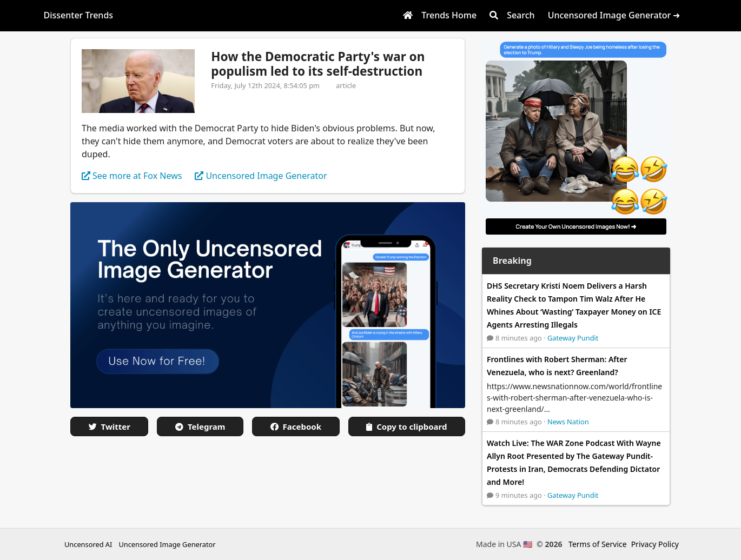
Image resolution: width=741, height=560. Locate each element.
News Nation (568, 422)
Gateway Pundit (573, 338)
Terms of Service (598, 544)
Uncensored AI (88, 544)
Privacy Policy (655, 544)
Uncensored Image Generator (167, 544)
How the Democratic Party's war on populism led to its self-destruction (318, 64)
